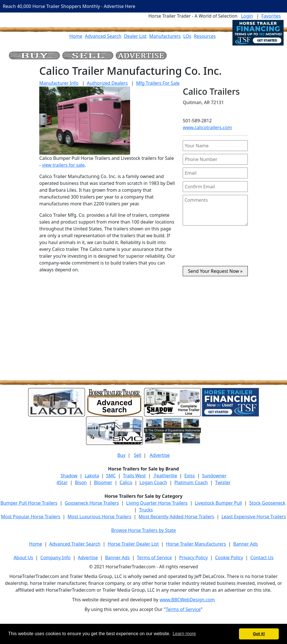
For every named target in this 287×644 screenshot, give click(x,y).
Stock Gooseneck (267, 503)
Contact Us (262, 558)
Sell (138, 455)
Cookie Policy (229, 558)
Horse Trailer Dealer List (133, 544)
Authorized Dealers (107, 83)
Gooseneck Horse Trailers (92, 503)
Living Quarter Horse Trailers (157, 503)
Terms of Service (154, 558)
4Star (62, 482)
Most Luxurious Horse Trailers (99, 517)
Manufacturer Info (59, 83)
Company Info (55, 558)
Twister (223, 482)
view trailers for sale (63, 165)
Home (76, 36)
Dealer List (135, 36)
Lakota (92, 476)
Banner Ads (246, 544)
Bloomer (103, 482)
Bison (81, 482)
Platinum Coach (191, 482)
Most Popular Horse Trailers (31, 517)
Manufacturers (165, 36)
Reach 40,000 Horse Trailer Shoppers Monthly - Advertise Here (69, 6)
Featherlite (165, 476)
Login (247, 16)
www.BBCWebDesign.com (187, 600)
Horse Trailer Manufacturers (196, 544)
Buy (121, 455)
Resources (205, 36)
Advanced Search (103, 36)
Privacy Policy (193, 558)
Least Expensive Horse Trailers (254, 517)
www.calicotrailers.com (207, 127)
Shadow (69, 476)
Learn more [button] (184, 634)
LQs (187, 36)
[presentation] (215, 248)
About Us (23, 558)
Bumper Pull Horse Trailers (29, 503)
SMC (111, 476)
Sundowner (214, 476)
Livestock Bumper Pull (219, 503)
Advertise (160, 455)
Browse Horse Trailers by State (143, 530)
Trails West (134, 476)
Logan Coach (153, 482)
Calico (126, 482)
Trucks (146, 510)
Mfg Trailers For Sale (158, 83)
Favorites (271, 16)
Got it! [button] (259, 634)
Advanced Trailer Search (75, 544)
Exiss (190, 476)
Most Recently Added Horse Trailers (176, 517)
